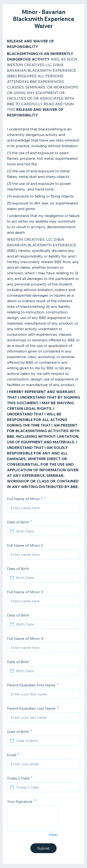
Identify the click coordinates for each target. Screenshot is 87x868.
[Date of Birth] (46, 741)
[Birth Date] (46, 531)
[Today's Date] (46, 787)
